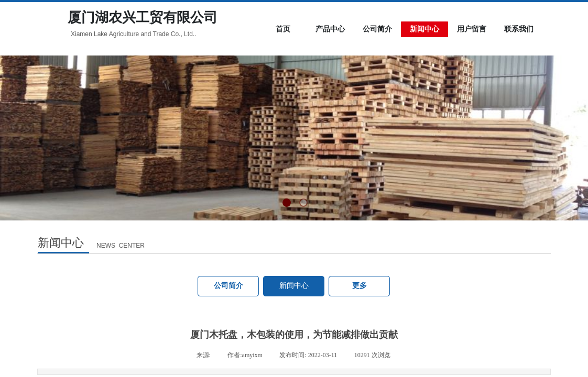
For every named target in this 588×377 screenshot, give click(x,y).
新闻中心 (294, 286)
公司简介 (228, 286)
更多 (360, 286)
